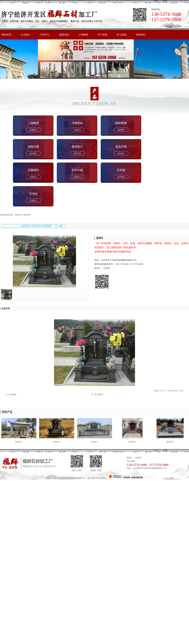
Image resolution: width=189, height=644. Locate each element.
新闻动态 (66, 35)
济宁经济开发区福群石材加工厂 (72, 478)
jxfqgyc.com (50, 478)
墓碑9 (14, 395)
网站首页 (7, 35)
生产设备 (105, 35)
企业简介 (26, 35)
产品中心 (46, 35)
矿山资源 (125, 35)
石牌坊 (100, 395)
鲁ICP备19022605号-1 (98, 478)
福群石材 (19, 215)
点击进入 (33, 130)
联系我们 (145, 35)
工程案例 (86, 35)
